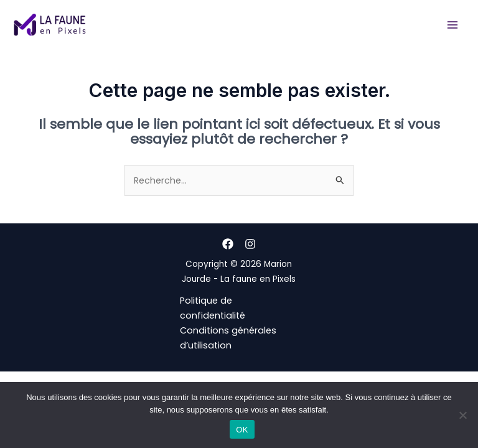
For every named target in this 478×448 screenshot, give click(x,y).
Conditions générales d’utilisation (228, 338)
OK (242, 430)
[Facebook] (228, 244)
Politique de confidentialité (213, 308)
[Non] (462, 415)
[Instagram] (250, 244)
